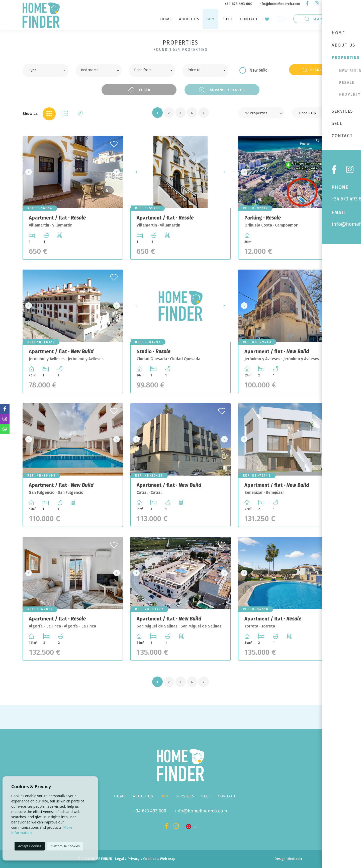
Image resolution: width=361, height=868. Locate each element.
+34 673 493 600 (239, 4)
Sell (228, 19)
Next (118, 172)
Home (166, 19)
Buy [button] (211, 19)
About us (189, 19)
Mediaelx (295, 859)
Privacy (133, 859)
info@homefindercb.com (279, 4)
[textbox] (49, 70)
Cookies (150, 859)
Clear (139, 90)
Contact (249, 19)
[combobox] (46, 70)
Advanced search (222, 90)
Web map (168, 859)
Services (185, 796)
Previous (28, 172)
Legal (119, 859)
